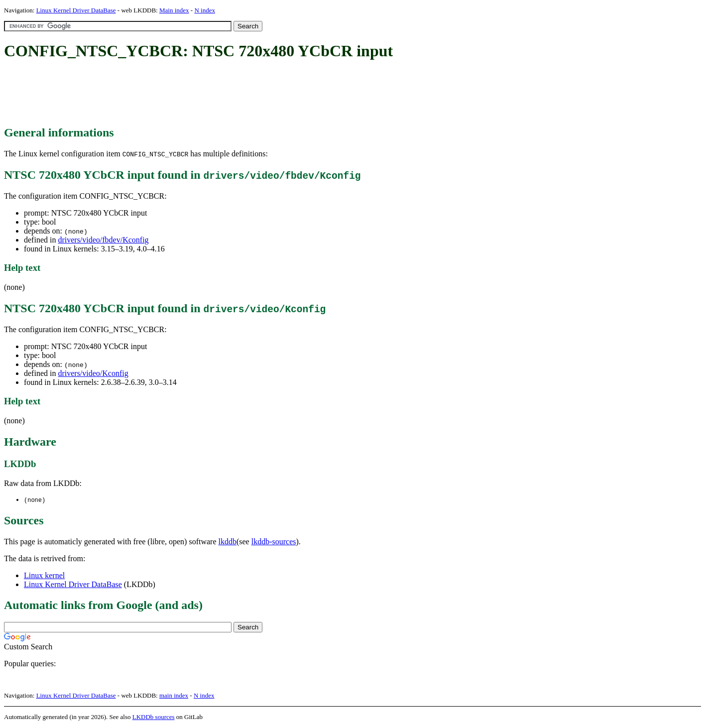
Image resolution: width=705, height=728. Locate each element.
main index (174, 696)
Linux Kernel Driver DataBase (76, 10)
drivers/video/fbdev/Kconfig (103, 240)
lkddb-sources (274, 542)
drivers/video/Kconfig (93, 373)
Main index (174, 10)
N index (205, 10)
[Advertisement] (185, 94)
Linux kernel (44, 576)
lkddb (228, 542)
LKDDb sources (154, 717)
